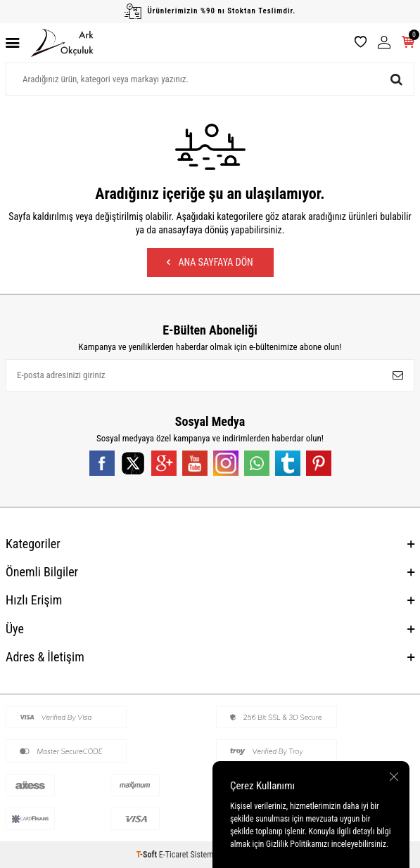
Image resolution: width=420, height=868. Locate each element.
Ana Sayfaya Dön (210, 262)
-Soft (148, 855)
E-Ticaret (174, 855)
